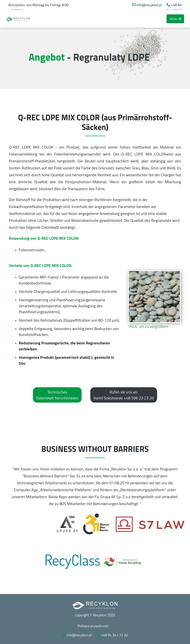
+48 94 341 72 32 (174, 8)
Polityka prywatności (93, 626)
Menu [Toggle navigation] (175, 19)
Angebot (47, 57)
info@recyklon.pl (149, 5)
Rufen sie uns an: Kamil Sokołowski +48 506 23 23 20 (124, 395)
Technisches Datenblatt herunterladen (57, 395)
